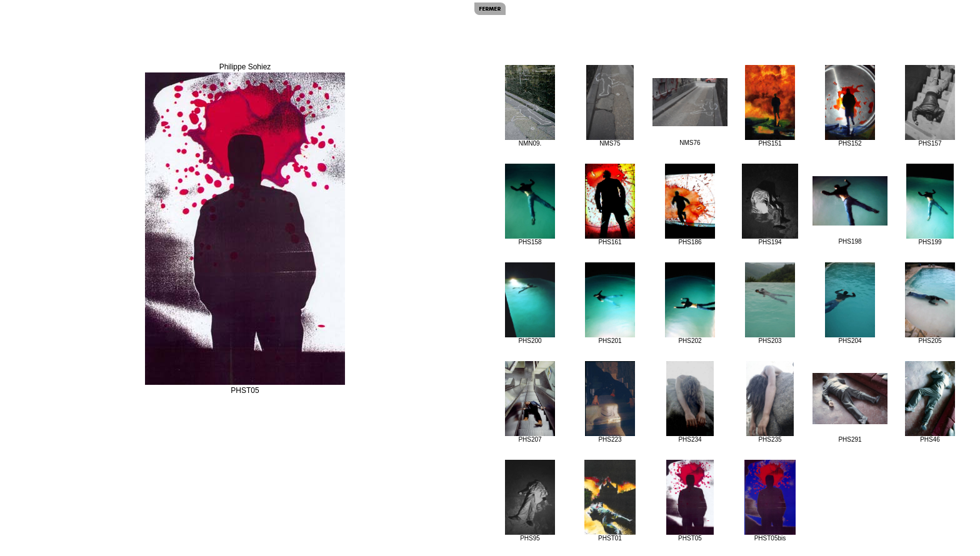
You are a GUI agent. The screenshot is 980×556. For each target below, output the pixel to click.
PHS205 (930, 303)
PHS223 (610, 402)
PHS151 (770, 106)
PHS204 (850, 303)
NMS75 (610, 106)
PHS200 (530, 303)
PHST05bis (770, 501)
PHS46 (930, 402)
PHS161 (610, 205)
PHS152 (850, 106)
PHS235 (770, 402)
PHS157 (930, 106)
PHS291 (850, 408)
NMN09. (530, 106)
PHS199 (930, 205)
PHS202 (690, 303)
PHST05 (690, 501)
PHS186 (690, 205)
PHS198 (850, 211)
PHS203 (770, 303)
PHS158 (530, 205)
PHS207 (530, 402)
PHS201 (610, 303)
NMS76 (690, 112)
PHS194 (770, 205)
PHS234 (690, 402)
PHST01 (610, 501)
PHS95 (530, 501)
